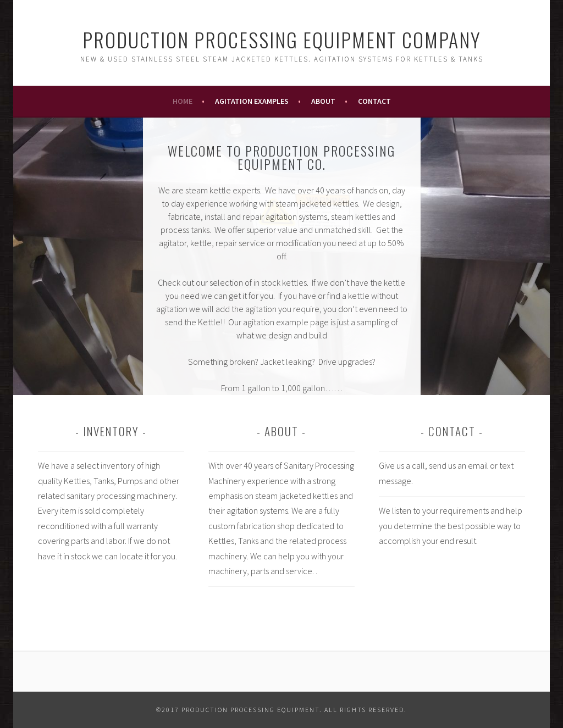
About (323, 101)
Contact (374, 101)
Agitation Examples (252, 101)
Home (183, 101)
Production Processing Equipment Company (282, 39)
